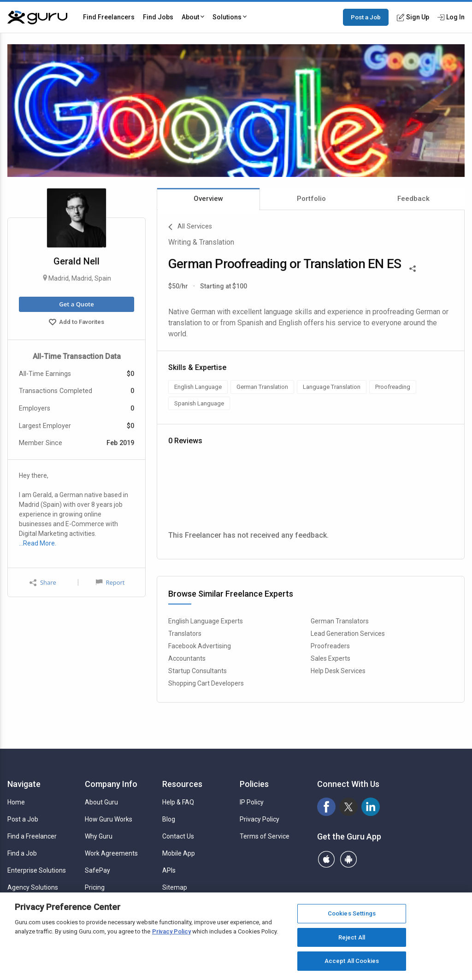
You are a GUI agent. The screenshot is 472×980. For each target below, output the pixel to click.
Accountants (187, 658)
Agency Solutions (33, 887)
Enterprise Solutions (37, 870)
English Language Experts (206, 621)
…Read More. (38, 543)
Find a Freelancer (32, 836)
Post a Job (366, 17)
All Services (190, 227)
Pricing (95, 887)
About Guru (101, 802)
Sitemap (175, 887)
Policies (254, 784)
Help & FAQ (178, 802)
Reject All (352, 937)
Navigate (24, 784)
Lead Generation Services (348, 634)
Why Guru (99, 836)
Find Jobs (158, 17)
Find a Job (22, 853)
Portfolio (311, 199)
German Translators (340, 621)
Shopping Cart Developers (206, 683)
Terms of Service (265, 836)
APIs (169, 870)
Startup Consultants (198, 671)
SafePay (97, 870)
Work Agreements (111, 853)
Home (16, 802)
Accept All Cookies (352, 961)
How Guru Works (109, 819)
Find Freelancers (109, 17)
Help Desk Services (338, 671)
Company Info (111, 784)
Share (43, 583)
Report (110, 582)
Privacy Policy (260, 819)
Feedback (413, 199)
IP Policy (252, 802)
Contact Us (178, 836)
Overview (208, 199)
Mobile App (179, 853)
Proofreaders (330, 646)
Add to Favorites (77, 323)
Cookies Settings (352, 913)
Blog (169, 819)
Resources (182, 784)
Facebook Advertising (200, 646)
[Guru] (37, 18)
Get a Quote (76, 304)
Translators (185, 634)
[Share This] (413, 268)
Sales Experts (330, 658)
